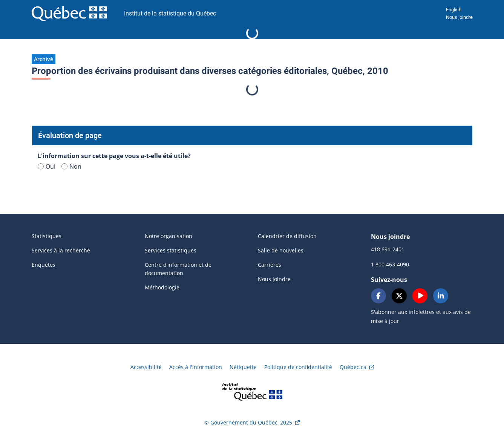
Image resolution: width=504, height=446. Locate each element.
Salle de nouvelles (281, 250)
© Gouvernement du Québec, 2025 (248, 422)
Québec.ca (353, 367)
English (454, 10)
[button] (44, 59)
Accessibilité (146, 367)
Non (71, 166)
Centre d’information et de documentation (178, 269)
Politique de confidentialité (298, 367)
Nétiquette (243, 367)
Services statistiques (171, 250)
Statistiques (47, 236)
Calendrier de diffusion (287, 236)
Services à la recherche (61, 250)
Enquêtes (44, 265)
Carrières (270, 265)
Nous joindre (459, 17)
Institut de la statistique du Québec (170, 13)
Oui (47, 166)
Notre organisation (169, 236)
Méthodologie (162, 287)
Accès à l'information (196, 367)
